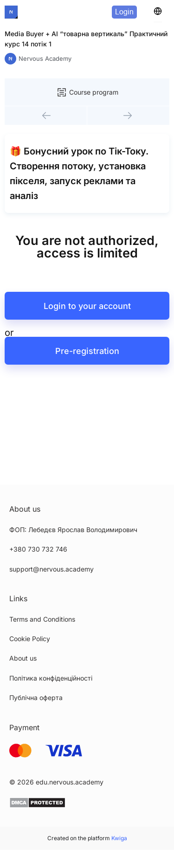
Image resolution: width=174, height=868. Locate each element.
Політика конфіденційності (51, 678)
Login (124, 12)
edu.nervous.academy (70, 782)
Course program (87, 92)
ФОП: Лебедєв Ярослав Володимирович (73, 530)
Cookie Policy (30, 639)
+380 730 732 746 (38, 549)
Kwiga (119, 838)
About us (23, 658)
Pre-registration (87, 351)
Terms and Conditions (42, 619)
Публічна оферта (36, 698)
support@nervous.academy (52, 569)
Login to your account (87, 306)
